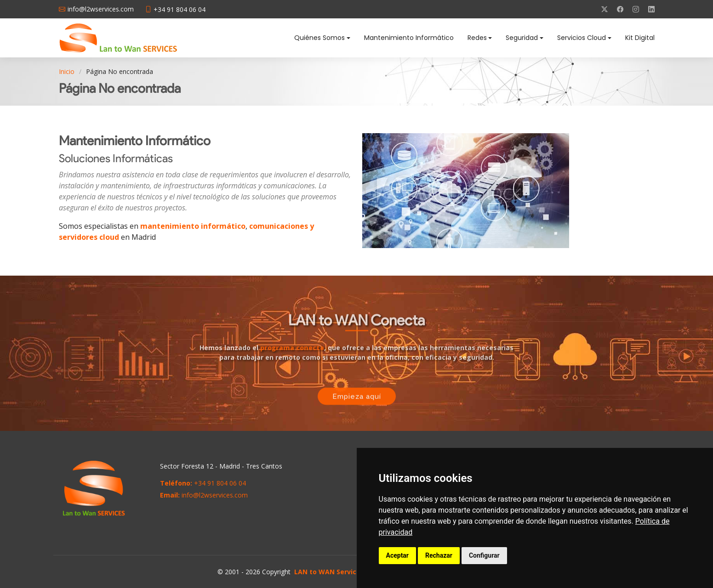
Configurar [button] (484, 555)
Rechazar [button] (439, 555)
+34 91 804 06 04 (220, 483)
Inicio (67, 71)
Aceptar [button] (398, 555)
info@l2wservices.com (215, 495)
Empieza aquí (357, 398)
